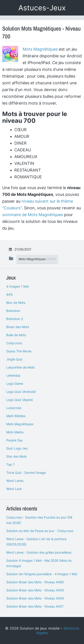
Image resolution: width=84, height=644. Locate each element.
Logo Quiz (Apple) (20, 400)
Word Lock (14, 489)
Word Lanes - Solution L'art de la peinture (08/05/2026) (36, 542)
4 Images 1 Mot (18, 286)
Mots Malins (15, 432)
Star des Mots (16, 456)
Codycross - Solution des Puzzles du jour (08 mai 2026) (39, 520)
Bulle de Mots (16, 335)
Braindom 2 (15, 319)
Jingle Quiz (14, 359)
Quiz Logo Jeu (17, 448)
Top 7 (10, 464)
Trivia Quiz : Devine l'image (26, 473)
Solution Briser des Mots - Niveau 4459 (35, 590)
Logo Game (15, 383)
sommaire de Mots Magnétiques (33, 215)
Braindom (13, 311)
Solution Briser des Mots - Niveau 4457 (35, 606)
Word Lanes (15, 481)
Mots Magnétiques (40, 49)
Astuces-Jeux (42, 8)
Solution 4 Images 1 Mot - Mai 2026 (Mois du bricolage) (39, 563)
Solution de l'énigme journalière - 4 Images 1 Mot (42, 574)
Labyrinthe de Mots (20, 367)
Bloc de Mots (16, 303)
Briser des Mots (18, 327)
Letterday (13, 375)
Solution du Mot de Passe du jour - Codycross (40, 531)
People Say (15, 440)
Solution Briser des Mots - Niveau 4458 (35, 598)
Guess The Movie (19, 351)
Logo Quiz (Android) (21, 392)
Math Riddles (16, 416)
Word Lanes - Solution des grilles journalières (39, 552)
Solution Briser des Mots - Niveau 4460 (35, 582)
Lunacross (14, 408)
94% (10, 294)
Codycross (14, 343)
